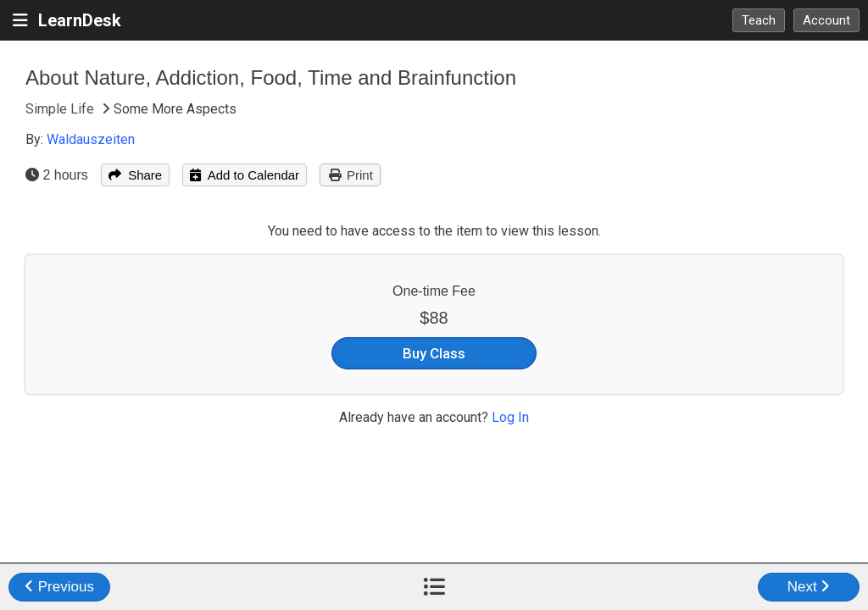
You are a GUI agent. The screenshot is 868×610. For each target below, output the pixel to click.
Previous (59, 587)
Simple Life (61, 109)
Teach (759, 20)
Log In (510, 417)
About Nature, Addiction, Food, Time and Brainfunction (271, 78)
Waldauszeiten (91, 139)
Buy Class (434, 353)
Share (135, 175)
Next (809, 587)
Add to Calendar (245, 175)
